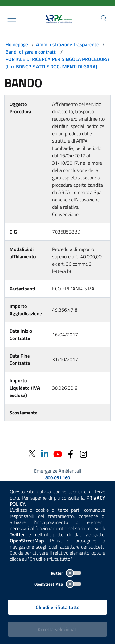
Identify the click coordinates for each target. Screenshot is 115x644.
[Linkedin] (45, 453)
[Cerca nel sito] (104, 18)
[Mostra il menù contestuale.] (12, 19)
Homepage (17, 44)
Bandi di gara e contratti (31, 52)
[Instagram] (83, 453)
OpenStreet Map (58, 584)
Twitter (66, 573)
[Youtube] (58, 453)
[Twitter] (32, 454)
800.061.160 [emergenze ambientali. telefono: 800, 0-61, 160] (58, 478)
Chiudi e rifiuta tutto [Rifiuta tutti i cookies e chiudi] (58, 607)
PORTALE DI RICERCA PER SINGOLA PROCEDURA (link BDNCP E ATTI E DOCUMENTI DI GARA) (57, 63)
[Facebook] (71, 453)
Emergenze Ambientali (58, 471)
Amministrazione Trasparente (67, 44)
